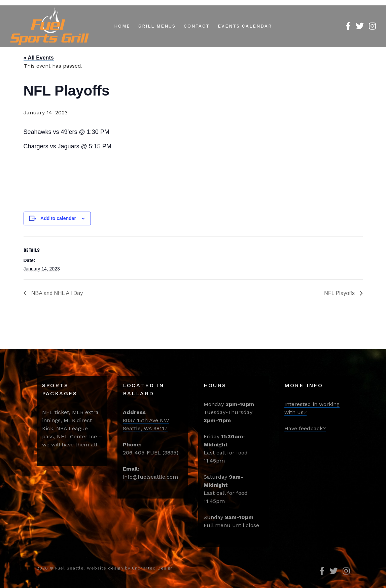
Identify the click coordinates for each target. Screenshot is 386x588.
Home (122, 26)
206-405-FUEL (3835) (151, 453)
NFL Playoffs (340, 293)
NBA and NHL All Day (57, 293)
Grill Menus (157, 26)
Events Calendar (245, 26)
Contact (197, 26)
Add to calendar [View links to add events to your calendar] (58, 218)
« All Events (39, 58)
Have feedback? (305, 428)
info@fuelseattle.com (150, 477)
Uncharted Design (152, 568)
